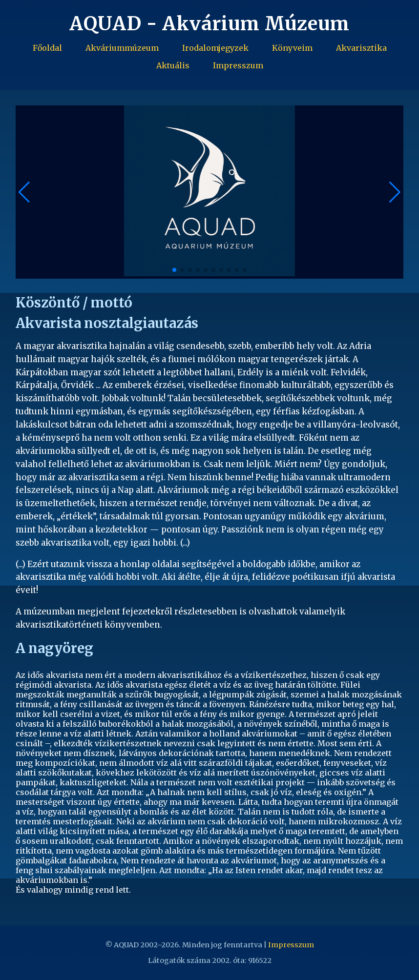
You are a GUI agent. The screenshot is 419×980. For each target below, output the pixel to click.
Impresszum (238, 65)
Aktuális (173, 65)
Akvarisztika (361, 48)
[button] (395, 192)
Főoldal (47, 48)
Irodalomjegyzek (215, 48)
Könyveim (292, 48)
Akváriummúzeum (122, 48)
